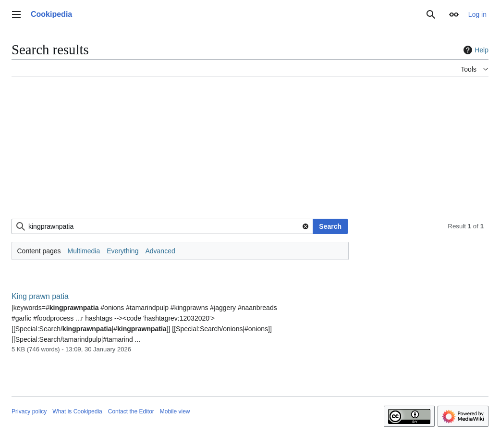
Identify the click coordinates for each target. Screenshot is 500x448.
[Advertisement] (250, 151)
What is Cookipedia (77, 411)
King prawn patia (40, 296)
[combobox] (162, 226)
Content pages (39, 251)
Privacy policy (29, 411)
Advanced (160, 251)
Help (475, 50)
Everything (122, 251)
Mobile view (175, 411)
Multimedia (84, 251)
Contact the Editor (131, 411)
